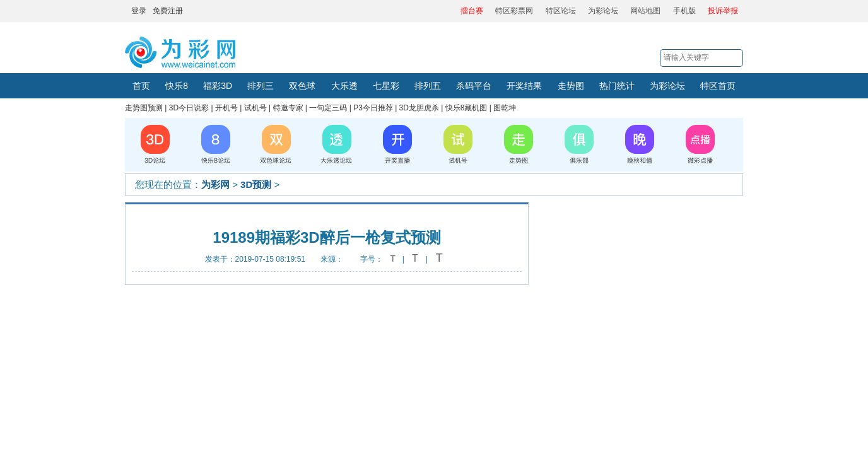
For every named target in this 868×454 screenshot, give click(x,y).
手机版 (684, 11)
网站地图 (645, 11)
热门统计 (617, 86)
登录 (139, 11)
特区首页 (718, 86)
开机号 (226, 108)
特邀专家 (288, 108)
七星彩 (386, 86)
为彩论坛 (603, 11)
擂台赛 (472, 11)
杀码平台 (474, 86)
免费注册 (168, 11)
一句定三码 (328, 108)
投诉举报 (723, 11)
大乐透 (344, 86)
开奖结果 (524, 86)
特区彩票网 (514, 11)
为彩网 (215, 184)
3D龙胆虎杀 (419, 108)
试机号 (255, 108)
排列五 (428, 86)
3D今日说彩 (189, 108)
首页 (141, 86)
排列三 (261, 86)
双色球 (302, 86)
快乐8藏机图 (466, 108)
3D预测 (256, 184)
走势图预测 (144, 108)
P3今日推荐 (373, 108)
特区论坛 (561, 11)
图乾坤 (505, 108)
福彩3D (218, 86)
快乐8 (177, 86)
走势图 (571, 86)
